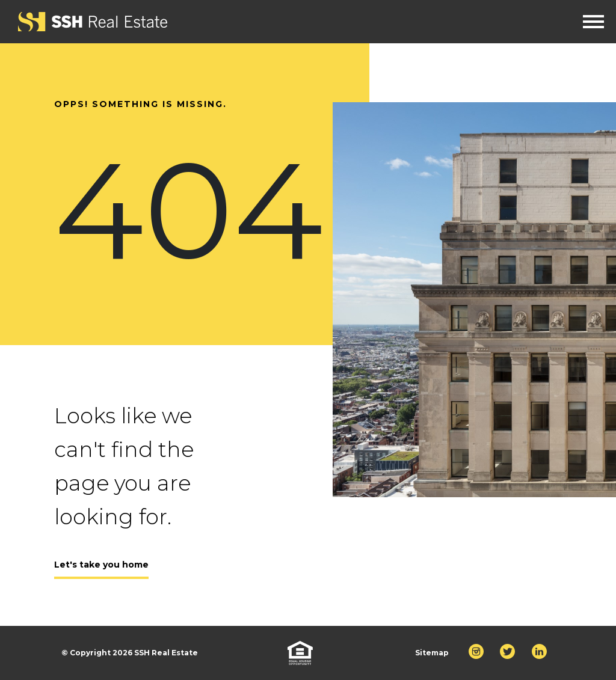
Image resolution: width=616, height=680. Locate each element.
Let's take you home (101, 565)
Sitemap (432, 653)
